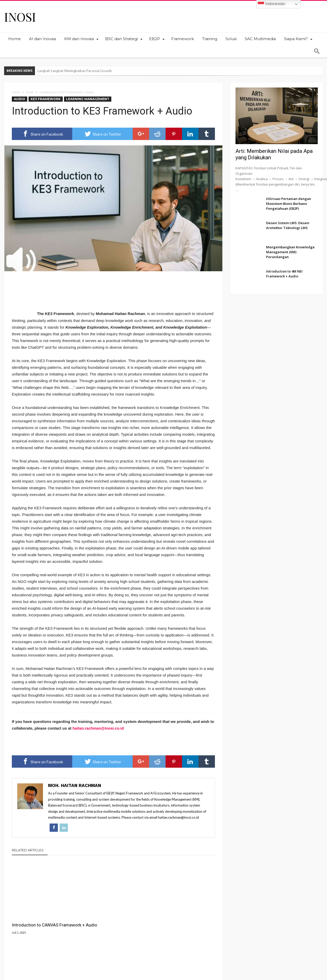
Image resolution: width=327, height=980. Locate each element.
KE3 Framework (46, 99)
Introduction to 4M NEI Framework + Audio (103, 916)
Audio (30, 92)
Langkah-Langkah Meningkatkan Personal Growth (75, 71)
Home (16, 92)
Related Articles (28, 850)
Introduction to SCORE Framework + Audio (172, 916)
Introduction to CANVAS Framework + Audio (35, 916)
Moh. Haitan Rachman (75, 786)
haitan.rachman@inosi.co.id (98, 728)
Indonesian (272, 4)
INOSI (20, 17)
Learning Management (88, 99)
